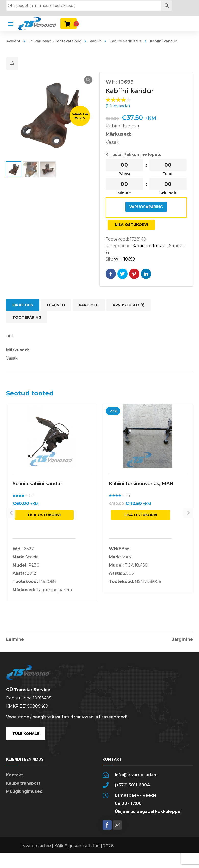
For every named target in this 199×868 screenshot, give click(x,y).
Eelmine (15, 639)
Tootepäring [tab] (27, 317)
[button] (83, 80)
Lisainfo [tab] (56, 305)
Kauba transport (23, 791)
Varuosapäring (146, 207)
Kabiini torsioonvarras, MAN (141, 484)
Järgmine (182, 639)
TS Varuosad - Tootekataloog (55, 41)
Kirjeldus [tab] (23, 305)
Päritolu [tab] (89, 305)
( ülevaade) (118, 106)
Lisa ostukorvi (132, 225)
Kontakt (15, 783)
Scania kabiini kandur (37, 484)
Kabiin (95, 41)
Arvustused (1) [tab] (128, 305)
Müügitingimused (24, 799)
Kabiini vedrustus (126, 41)
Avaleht (13, 41)
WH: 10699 (125, 259)
